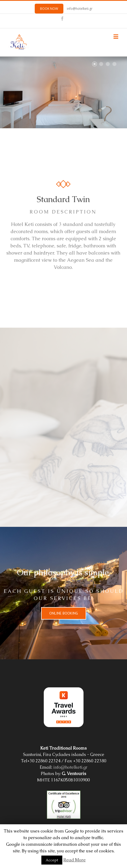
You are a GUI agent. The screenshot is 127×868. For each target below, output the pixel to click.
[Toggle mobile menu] (116, 36)
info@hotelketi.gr (80, 9)
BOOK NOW (49, 9)
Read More (75, 860)
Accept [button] (52, 860)
